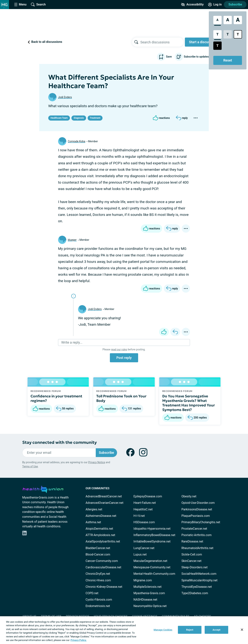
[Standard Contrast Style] (217, 34)
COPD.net (92, 593)
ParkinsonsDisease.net (197, 509)
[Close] (242, 630)
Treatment (95, 118)
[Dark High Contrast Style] (217, 46)
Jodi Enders (65, 97)
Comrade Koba (77, 141)
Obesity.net (189, 496)
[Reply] (182, 118)
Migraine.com (143, 580)
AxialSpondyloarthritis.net (103, 541)
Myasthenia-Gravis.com (149, 593)
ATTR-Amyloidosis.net (100, 535)
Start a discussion (203, 42)
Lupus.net (140, 554)
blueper (72, 240)
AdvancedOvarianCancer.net (104, 503)
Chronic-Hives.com (98, 580)
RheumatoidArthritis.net (197, 548)
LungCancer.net (144, 548)
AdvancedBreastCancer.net (104, 496)
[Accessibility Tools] (192, 5)
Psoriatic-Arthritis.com (197, 535)
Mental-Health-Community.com (154, 574)
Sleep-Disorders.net (195, 567)
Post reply (124, 358)
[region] (124, 630)
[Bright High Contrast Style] (238, 34)
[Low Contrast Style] (228, 34)
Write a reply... (72, 342)
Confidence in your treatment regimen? (56, 398)
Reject (190, 630)
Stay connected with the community (59, 442)
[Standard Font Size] (217, 20)
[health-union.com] (43, 489)
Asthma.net (93, 522)
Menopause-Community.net (152, 567)
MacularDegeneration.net (150, 561)
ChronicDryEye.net (98, 574)
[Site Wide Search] (38, 5)
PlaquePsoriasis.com (196, 516)
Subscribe (235, 4)
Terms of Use (30, 466)
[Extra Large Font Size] (238, 20)
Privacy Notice (97, 462)
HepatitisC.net (143, 509)
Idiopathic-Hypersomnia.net (152, 529)
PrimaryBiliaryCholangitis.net (201, 522)
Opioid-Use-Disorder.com (198, 503)
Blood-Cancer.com (98, 554)
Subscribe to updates (192, 57)
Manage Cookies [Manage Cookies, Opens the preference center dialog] (163, 630)
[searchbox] (162, 42)
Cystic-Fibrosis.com (99, 600)
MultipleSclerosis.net (147, 587)
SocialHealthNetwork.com (199, 574)
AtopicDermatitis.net (99, 529)
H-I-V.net (139, 516)
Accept (217, 630)
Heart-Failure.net (145, 503)
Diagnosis (79, 118)
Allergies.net (94, 509)
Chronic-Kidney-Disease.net (104, 587)
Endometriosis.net (98, 606)
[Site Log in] (215, 5)
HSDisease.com (144, 522)
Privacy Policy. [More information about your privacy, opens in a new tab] (78, 640)
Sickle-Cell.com (192, 554)
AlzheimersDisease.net (101, 516)
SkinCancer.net (191, 561)
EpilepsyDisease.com (148, 496)
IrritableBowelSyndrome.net (152, 541)
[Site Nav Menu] (20, 5)
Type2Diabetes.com (195, 593)
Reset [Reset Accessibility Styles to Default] (228, 60)
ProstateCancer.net (194, 529)
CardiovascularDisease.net (103, 567)
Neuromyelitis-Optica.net (150, 606)
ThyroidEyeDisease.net (197, 587)
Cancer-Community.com (102, 561)
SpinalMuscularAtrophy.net (199, 580)
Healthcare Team (59, 118)
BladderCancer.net (98, 548)
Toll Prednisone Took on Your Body (121, 398)
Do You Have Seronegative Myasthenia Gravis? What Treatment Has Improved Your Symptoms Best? (189, 403)
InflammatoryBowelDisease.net (154, 535)
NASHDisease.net (145, 600)
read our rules (119, 349)
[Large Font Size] (228, 20)
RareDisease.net (192, 541)
